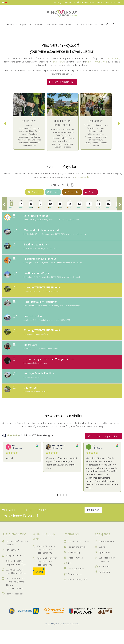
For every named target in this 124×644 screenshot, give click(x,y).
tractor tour (58, 62)
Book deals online (63, 82)
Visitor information (54, 24)
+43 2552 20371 (85, 3)
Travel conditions (76, 582)
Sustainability (74, 566)
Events (102, 561)
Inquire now (93, 524)
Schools (39, 24)
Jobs (70, 577)
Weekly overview (107, 555)
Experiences (26, 24)
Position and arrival (77, 561)
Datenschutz (76, 638)
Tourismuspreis (75, 588)
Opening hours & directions (108, 3)
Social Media (105, 580)
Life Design (59, 638)
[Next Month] (72, 185)
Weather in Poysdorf (77, 593)
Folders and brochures (79, 555)
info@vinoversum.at (64, 3)
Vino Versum (105, 586)
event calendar (82, 177)
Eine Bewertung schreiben (103, 450)
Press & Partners (76, 571)
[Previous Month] (68, 185)
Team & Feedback (14, 607)
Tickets (13, 24)
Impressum (67, 638)
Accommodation (84, 24)
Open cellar (104, 566)
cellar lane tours (112, 58)
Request (99, 24)
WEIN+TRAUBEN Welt (97, 62)
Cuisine (70, 24)
